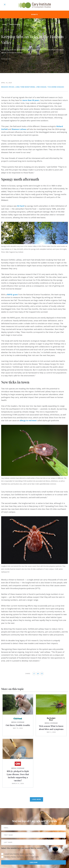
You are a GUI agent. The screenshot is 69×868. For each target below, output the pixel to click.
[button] (34, 243)
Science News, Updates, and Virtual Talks (22, 857)
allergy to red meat (28, 420)
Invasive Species (8, 87)
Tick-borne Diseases (56, 87)
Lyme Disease (41, 87)
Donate (34, 14)
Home (4, 24)
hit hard (21, 206)
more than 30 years (31, 100)
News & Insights (15, 24)
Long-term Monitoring (25, 87)
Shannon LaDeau (19, 129)
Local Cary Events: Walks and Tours (19, 854)
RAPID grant (12, 295)
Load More (36, 799)
